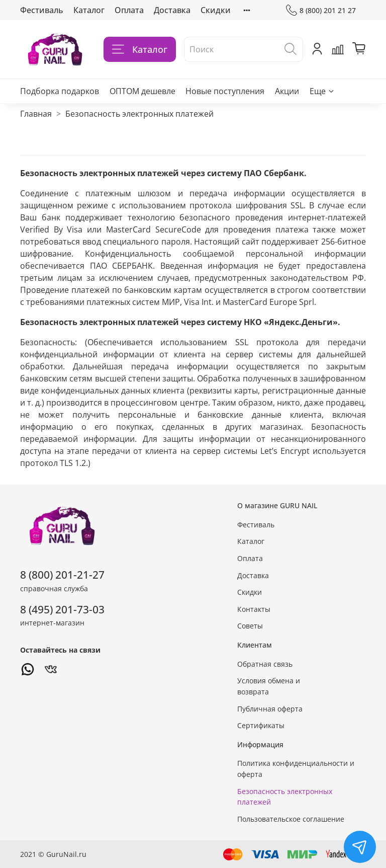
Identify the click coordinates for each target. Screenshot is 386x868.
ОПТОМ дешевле (142, 91)
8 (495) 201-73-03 (62, 609)
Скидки (216, 10)
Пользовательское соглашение (291, 819)
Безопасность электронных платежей (285, 797)
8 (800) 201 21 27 (321, 10)
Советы (250, 626)
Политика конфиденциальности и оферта (296, 769)
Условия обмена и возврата (269, 686)
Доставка (172, 10)
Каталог (89, 10)
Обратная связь (265, 664)
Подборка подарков (60, 91)
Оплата (129, 10)
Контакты (254, 609)
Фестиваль (42, 10)
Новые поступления (225, 91)
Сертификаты (261, 725)
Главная (36, 114)
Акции (287, 91)
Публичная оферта (270, 709)
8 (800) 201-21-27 (62, 575)
